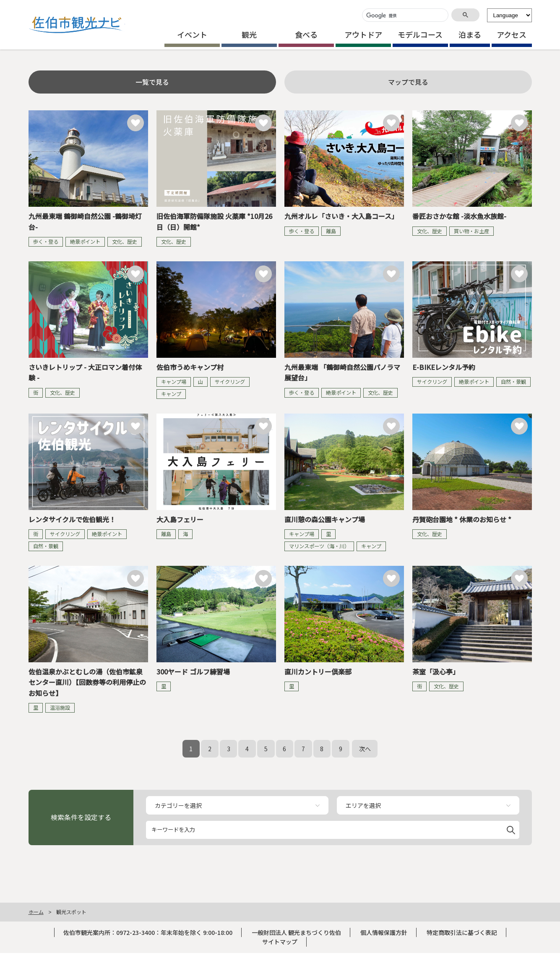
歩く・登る (46, 242)
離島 (331, 231)
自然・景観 (513, 382)
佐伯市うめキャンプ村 (190, 367)
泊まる (470, 34)
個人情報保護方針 (384, 932)
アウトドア (363, 34)
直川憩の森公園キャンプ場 (325, 519)
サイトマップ (280, 942)
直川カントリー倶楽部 (318, 672)
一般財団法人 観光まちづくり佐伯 (296, 932)
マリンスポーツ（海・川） (319, 546)
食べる (306, 34)
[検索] (404, 16)
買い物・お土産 (471, 231)
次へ (365, 749)
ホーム (36, 912)
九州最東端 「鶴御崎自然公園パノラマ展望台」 (342, 372)
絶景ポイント (85, 242)
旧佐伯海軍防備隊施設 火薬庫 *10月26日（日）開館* (214, 221)
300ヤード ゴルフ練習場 (193, 672)
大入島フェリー (180, 519)
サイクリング (230, 382)
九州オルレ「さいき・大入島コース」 (341, 216)
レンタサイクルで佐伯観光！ (72, 519)
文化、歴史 (125, 242)
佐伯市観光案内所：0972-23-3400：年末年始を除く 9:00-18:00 (148, 932)
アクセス (512, 34)
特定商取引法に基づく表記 (462, 932)
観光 (249, 34)
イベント (192, 34)
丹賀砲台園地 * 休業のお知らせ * (462, 519)
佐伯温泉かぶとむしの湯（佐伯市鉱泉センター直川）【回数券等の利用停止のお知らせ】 (87, 682)
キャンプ (171, 394)
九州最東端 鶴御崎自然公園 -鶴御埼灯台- (85, 221)
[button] (511, 829)
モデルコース (420, 34)
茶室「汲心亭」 (436, 672)
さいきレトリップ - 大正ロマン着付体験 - (85, 372)
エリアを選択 (363, 805)
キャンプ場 (174, 382)
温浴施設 (60, 708)
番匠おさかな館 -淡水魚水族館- (459, 216)
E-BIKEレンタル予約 (444, 367)
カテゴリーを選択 (178, 805)
